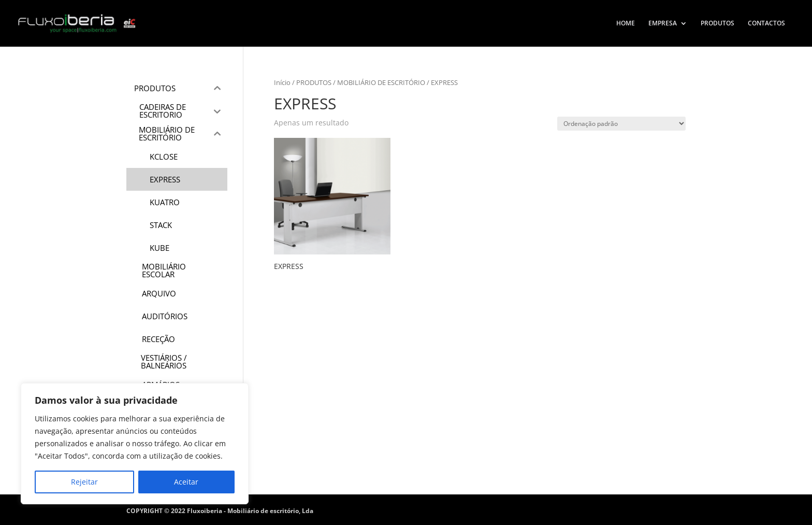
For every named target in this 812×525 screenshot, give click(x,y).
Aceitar (186, 482)
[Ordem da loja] (621, 124)
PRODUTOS (717, 24)
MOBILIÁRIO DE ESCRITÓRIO (381, 82)
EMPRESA (663, 24)
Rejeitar (84, 482)
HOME (626, 24)
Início (282, 82)
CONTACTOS (766, 24)
